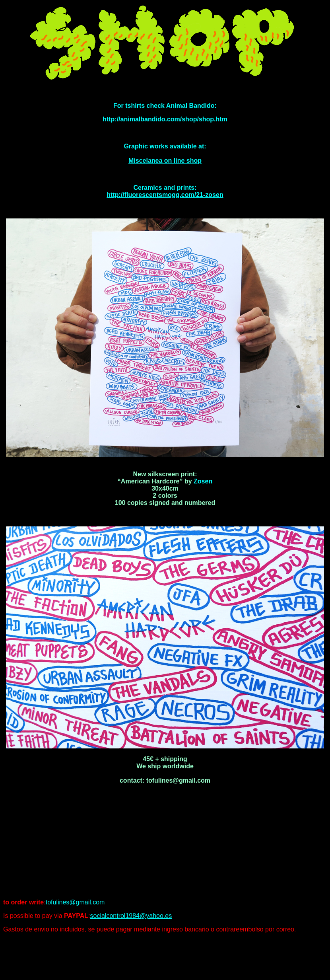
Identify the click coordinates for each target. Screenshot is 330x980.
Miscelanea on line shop (165, 161)
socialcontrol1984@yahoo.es (131, 916)
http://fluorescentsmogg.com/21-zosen (165, 195)
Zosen (203, 481)
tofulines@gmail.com (75, 902)
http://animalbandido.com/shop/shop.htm (165, 119)
